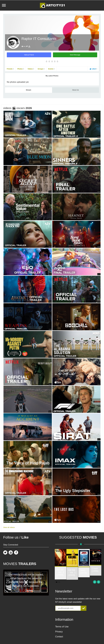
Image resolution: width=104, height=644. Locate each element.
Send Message (75, 55)
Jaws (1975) (83, 572)
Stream (28, 90)
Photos (21, 69)
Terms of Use (62, 627)
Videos (31, 69)
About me (76, 90)
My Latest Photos (52, 76)
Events (51, 69)
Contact (59, 637)
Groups (41, 69)
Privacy (59, 632)
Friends (10, 69)
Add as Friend (29, 55)
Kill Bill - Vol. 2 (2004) (60, 572)
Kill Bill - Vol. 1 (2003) (72, 573)
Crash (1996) (95, 570)
